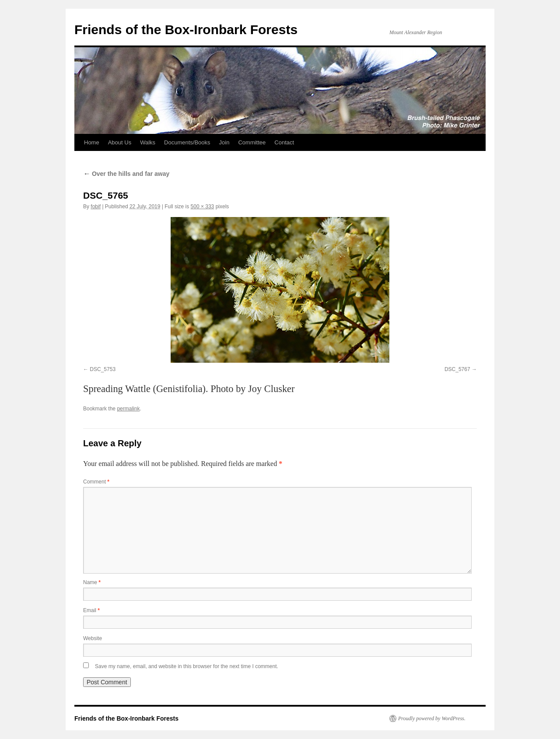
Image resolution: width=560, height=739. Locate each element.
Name (92, 582)
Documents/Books (187, 142)
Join (224, 142)
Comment (96, 482)
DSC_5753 (103, 369)
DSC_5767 (457, 369)
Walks (148, 142)
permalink (128, 409)
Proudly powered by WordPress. (432, 718)
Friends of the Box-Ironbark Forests (186, 30)
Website (93, 638)
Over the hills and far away (126, 174)
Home (92, 142)
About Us (120, 142)
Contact (284, 142)
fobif (96, 207)
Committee (252, 142)
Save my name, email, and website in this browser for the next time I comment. (187, 666)
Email (91, 610)
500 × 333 (203, 207)
